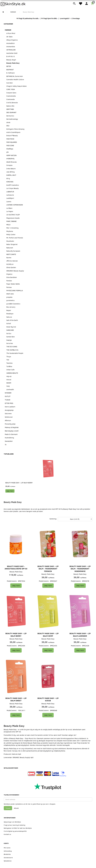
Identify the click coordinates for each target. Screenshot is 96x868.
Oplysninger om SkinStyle (12, 822)
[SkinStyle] (13, 4)
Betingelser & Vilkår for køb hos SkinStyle (18, 828)
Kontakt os (7, 834)
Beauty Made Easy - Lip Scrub (48, 699)
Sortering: (53, 519)
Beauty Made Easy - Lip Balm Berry (19, 483)
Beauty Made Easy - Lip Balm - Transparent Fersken (48, 569)
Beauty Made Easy (16, 572)
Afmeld (16, 808)
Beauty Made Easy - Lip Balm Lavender (80, 635)
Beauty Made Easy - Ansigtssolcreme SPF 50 (16, 567)
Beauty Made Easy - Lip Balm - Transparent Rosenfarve (80, 569)
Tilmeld (8, 808)
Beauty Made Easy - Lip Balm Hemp (48, 635)
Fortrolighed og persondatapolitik (15, 831)
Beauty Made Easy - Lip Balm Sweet (16, 699)
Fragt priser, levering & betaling (14, 825)
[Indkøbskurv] (93, 3)
